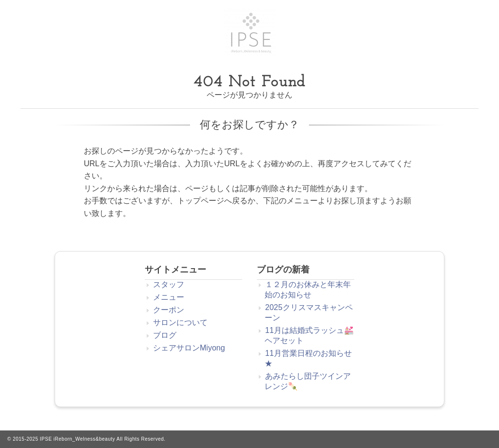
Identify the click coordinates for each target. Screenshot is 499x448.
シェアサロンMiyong (189, 348)
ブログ (165, 335)
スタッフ (169, 284)
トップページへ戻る (212, 201)
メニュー (169, 297)
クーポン (169, 310)
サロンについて (180, 322)
